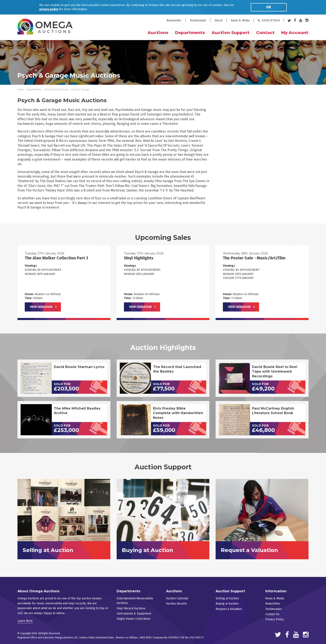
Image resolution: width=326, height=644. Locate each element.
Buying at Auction (227, 604)
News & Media (240, 20)
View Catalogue (41, 307)
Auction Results (177, 604)
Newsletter (174, 20)
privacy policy (49, 9)
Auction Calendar (177, 598)
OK (269, 7)
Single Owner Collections (133, 619)
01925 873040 (269, 20)
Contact (265, 33)
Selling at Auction (227, 598)
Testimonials (198, 20)
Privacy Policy (275, 619)
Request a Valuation (229, 609)
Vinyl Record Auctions (56, 90)
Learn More (25, 621)
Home (21, 90)
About (219, 20)
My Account (295, 33)
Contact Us (272, 614)
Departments (34, 90)
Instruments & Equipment (134, 614)
